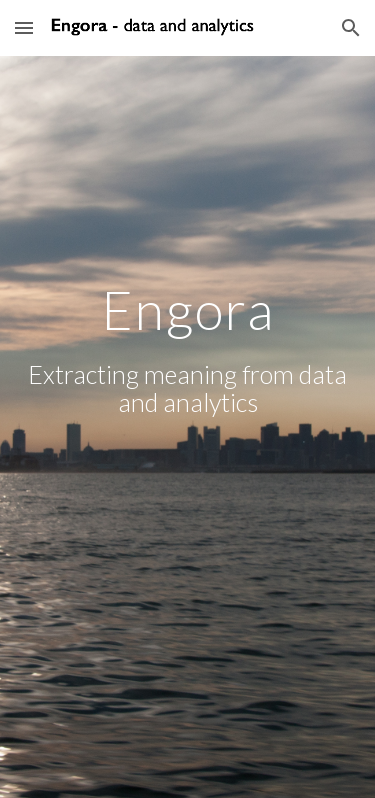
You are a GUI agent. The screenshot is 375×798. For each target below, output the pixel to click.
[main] (188, 426)
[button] (24, 27)
